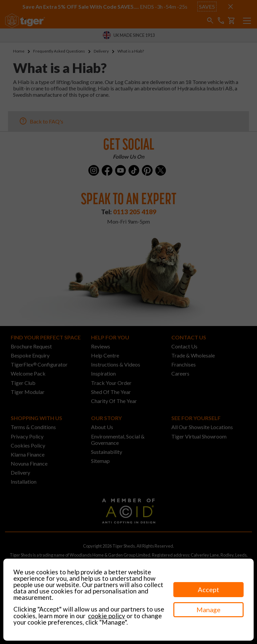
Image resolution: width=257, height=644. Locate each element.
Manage (208, 610)
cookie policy (107, 616)
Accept (208, 589)
